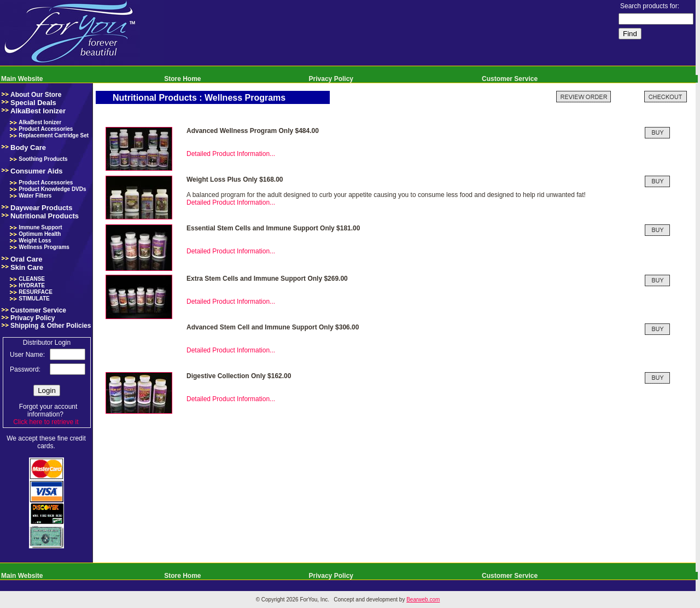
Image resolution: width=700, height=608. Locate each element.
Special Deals (33, 103)
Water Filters (35, 196)
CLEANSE (32, 279)
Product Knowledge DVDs (52, 189)
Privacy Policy (331, 79)
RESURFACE (36, 292)
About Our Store (36, 95)
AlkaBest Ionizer (38, 111)
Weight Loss (35, 241)
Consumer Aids (37, 171)
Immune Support (40, 227)
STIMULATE (34, 299)
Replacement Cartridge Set (54, 135)
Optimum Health (40, 234)
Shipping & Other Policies (51, 326)
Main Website (22, 79)
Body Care (28, 147)
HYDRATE (32, 285)
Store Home (182, 79)
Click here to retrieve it (46, 422)
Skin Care (27, 267)
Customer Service (510, 79)
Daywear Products (41, 208)
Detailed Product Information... (231, 154)
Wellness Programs (44, 247)
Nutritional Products (45, 216)
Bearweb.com (423, 600)
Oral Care (27, 259)
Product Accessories (46, 129)
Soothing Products (43, 159)
